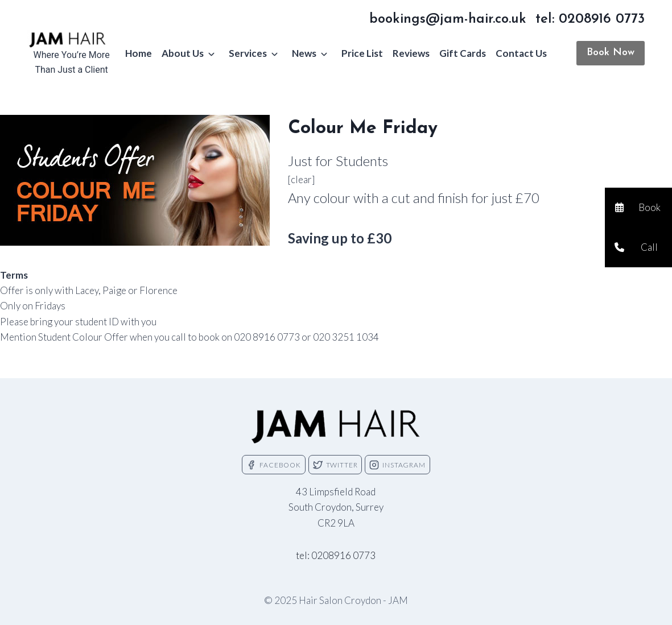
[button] (638, 208)
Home (139, 53)
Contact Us (521, 53)
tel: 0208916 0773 (590, 19)
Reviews (411, 53)
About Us (183, 53)
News (304, 53)
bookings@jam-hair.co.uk (448, 19)
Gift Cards (463, 53)
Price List (362, 53)
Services (248, 53)
